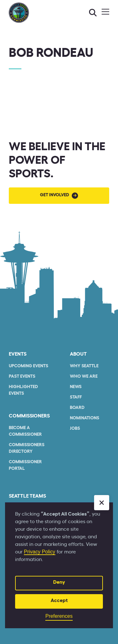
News (76, 387)
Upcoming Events (28, 366)
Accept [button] (59, 600)
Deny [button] (59, 582)
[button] (102, 503)
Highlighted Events (23, 390)
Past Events (22, 376)
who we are (84, 376)
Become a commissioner (25, 431)
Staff (76, 397)
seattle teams (27, 496)
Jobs (75, 428)
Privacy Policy (40, 552)
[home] (19, 13)
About (78, 354)
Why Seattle (84, 366)
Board (77, 408)
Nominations (84, 418)
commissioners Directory (27, 448)
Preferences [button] (59, 616)
